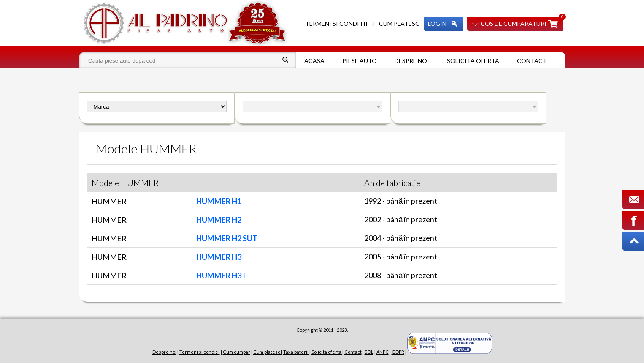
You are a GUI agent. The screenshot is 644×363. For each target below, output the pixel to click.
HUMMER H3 (219, 257)
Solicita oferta (473, 61)
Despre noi (412, 61)
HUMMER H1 (219, 201)
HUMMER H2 (219, 220)
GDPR (398, 352)
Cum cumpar (237, 352)
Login (437, 23)
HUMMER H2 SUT (227, 238)
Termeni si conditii (336, 23)
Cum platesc (399, 23)
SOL (369, 352)
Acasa (314, 61)
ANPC (383, 352)
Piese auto (360, 61)
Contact (532, 61)
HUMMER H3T (221, 276)
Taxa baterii (296, 352)
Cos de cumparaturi (514, 23)
